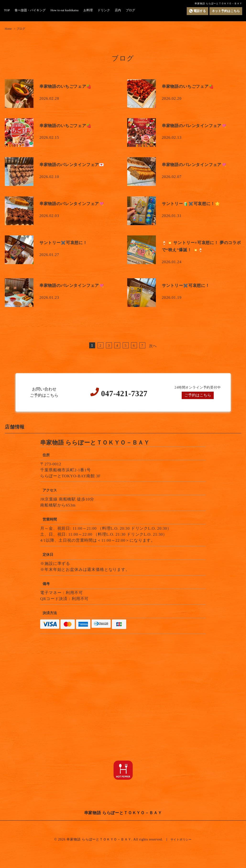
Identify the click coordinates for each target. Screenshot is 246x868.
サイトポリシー (181, 839)
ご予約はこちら (198, 395)
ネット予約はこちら (225, 11)
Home (8, 29)
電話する (195, 11)
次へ (153, 346)
